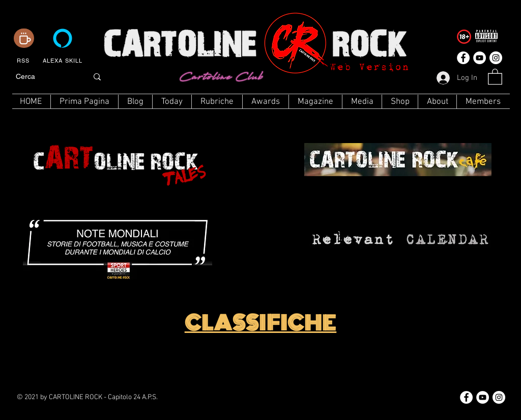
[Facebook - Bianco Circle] (463, 58)
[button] (495, 76)
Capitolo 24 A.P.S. (133, 397)
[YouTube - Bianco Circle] (480, 58)
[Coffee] (24, 38)
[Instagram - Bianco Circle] (496, 58)
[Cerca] (44, 77)
